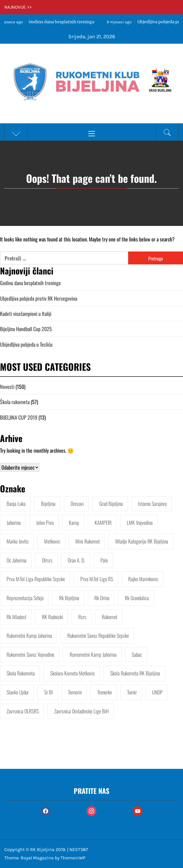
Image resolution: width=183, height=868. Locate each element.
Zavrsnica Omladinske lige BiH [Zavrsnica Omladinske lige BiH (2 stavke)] (81, 711)
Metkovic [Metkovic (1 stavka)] (52, 541)
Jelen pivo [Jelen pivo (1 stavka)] (45, 523)
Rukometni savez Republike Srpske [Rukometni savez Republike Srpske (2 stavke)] (98, 635)
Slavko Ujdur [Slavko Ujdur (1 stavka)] (18, 692)
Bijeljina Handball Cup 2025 (26, 329)
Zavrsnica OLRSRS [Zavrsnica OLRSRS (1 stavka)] (23, 711)
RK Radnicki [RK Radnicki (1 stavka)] (52, 617)
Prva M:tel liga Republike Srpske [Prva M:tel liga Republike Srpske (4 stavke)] (36, 579)
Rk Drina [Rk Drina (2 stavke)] (102, 598)
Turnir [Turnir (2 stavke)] (132, 692)
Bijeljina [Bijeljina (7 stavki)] (48, 504)
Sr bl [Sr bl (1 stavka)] (48, 692)
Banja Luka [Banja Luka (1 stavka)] (16, 504)
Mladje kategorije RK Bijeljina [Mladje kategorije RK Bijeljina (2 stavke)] (142, 541)
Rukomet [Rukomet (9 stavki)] (110, 617)
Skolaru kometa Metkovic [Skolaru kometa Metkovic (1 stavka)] (73, 673)
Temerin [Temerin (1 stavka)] (75, 692)
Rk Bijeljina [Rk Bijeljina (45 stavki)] (69, 598)
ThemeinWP (73, 858)
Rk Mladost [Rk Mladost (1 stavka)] (16, 617)
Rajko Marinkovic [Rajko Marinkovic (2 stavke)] (143, 579)
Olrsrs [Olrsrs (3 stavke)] (47, 560)
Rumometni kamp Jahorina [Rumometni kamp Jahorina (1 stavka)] (93, 654)
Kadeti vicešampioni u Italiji (26, 314)
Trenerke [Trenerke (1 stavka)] (105, 692)
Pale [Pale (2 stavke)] (104, 560)
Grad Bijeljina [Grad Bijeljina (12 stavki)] (111, 504)
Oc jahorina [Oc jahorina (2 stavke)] (16, 560)
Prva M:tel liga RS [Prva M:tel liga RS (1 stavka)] (97, 579)
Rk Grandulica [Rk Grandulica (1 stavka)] (137, 598)
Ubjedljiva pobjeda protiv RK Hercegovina (39, 298)
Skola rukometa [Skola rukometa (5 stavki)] (21, 673)
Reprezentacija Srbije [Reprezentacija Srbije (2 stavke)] (25, 598)
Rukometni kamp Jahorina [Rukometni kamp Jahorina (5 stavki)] (29, 635)
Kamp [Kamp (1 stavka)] (74, 523)
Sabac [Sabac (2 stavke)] (137, 654)
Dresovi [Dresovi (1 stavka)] (77, 504)
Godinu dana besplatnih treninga (30, 283)
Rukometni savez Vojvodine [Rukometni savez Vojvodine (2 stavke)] (30, 654)
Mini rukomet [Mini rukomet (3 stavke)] (88, 541)
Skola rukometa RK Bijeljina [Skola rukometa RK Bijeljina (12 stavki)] (135, 673)
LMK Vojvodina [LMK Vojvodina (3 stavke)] (140, 523)
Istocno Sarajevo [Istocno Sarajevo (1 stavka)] (152, 504)
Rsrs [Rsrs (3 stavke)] (82, 617)
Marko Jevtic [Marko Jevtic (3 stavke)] (18, 541)
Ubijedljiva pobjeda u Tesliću (26, 344)
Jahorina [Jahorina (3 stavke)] (14, 523)
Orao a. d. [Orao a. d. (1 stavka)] (76, 560)
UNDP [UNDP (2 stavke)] (157, 692)
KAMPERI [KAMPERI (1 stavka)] (103, 523)
